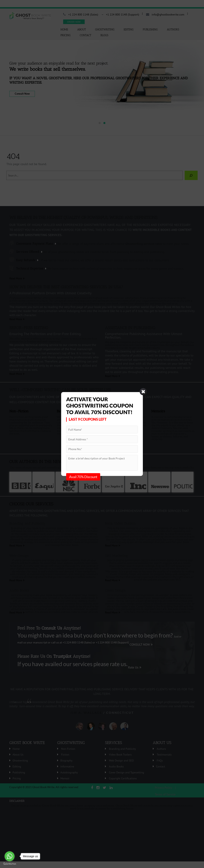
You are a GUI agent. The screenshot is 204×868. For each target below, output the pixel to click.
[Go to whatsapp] (10, 856)
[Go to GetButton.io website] (10, 864)
